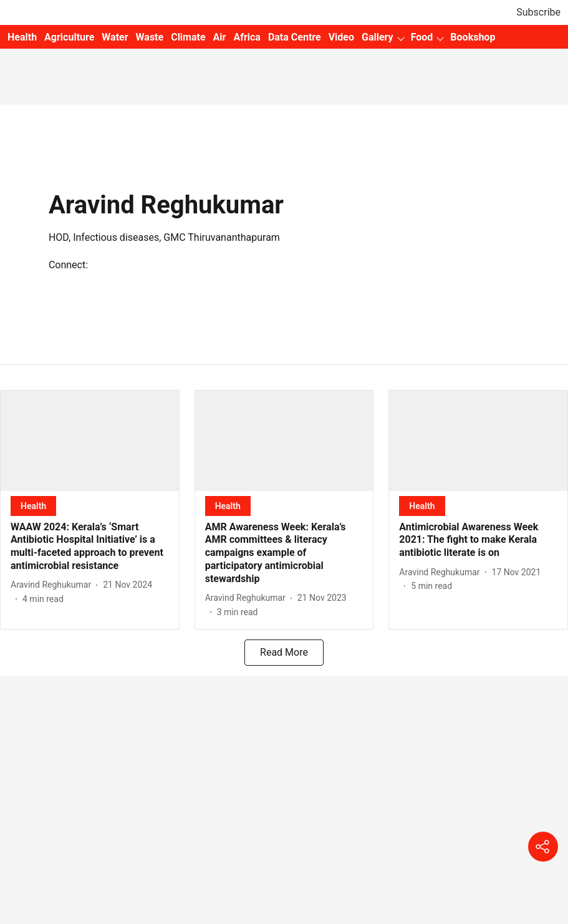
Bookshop (473, 37)
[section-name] (33, 506)
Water (115, 37)
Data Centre (295, 37)
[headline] (90, 547)
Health (22, 37)
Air (220, 37)
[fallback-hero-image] (90, 441)
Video (341, 37)
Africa (247, 37)
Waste (150, 37)
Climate (188, 37)
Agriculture (69, 37)
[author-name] (53, 585)
